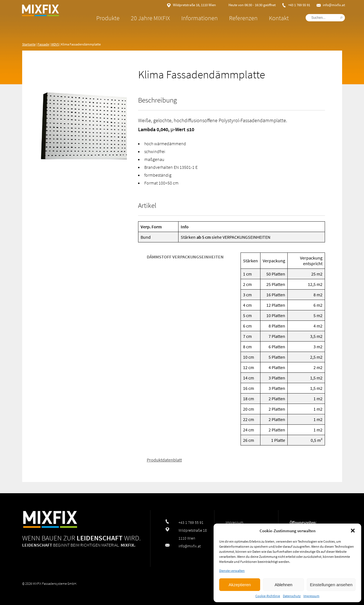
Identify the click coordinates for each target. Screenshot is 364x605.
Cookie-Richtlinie (268, 596)
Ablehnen (283, 585)
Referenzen (241, 18)
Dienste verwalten (232, 571)
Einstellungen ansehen (331, 585)
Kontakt (276, 18)
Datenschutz (292, 596)
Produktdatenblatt (164, 460)
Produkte (105, 18)
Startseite (29, 44)
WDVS (55, 44)
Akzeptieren (240, 585)
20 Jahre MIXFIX (148, 18)
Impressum (311, 596)
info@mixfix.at (331, 5)
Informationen (197, 18)
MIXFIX (50, 22)
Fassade (43, 44)
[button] (353, 531)
